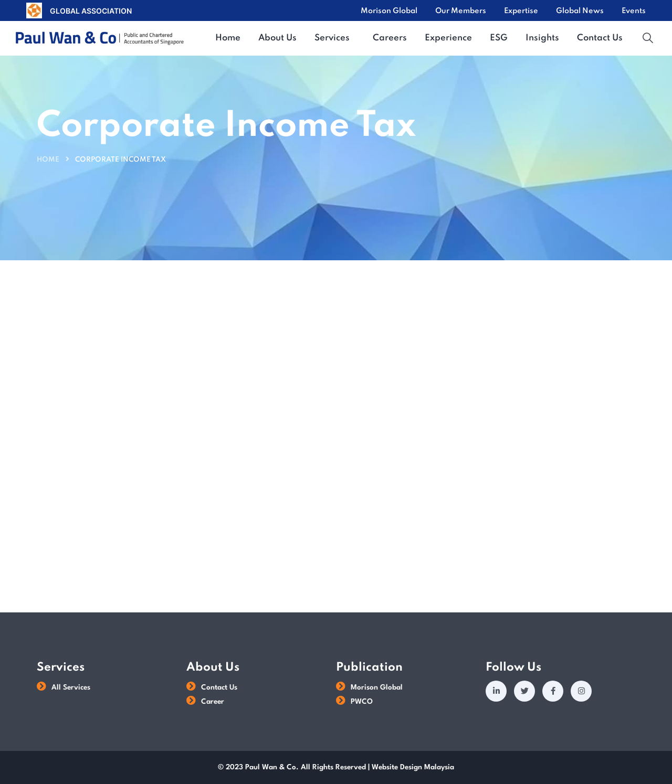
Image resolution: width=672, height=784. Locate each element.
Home (48, 160)
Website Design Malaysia (413, 767)
